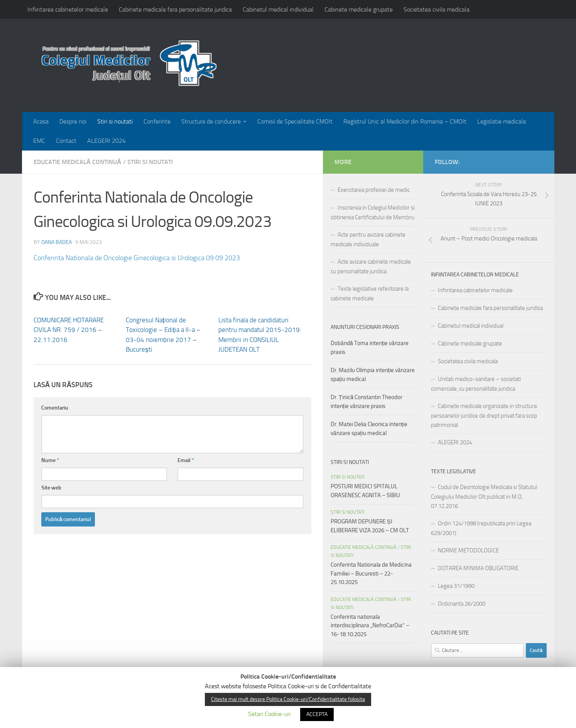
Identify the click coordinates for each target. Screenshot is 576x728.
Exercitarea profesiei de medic (374, 190)
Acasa (41, 121)
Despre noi (73, 121)
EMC (39, 141)
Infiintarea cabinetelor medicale (68, 9)
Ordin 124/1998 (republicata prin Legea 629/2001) (481, 528)
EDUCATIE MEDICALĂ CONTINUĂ (78, 162)
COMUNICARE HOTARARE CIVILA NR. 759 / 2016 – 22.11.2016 (69, 330)
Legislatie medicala (502, 121)
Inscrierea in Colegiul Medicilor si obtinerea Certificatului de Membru (373, 212)
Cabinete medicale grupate (359, 9)
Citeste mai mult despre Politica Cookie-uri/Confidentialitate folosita (288, 699)
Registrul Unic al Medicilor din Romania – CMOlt (405, 121)
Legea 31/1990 (456, 586)
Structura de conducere (211, 121)
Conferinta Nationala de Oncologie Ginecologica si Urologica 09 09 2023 (137, 258)
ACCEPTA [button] (317, 714)
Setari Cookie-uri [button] (269, 714)
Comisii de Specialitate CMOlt (295, 121)
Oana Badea (57, 242)
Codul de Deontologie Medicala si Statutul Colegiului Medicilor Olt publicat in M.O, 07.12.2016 (484, 497)
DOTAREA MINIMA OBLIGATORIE (478, 568)
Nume (50, 460)
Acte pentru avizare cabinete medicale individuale (368, 240)
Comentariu (55, 408)
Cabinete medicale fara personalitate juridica (175, 9)
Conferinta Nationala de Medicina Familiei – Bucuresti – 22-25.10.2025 (371, 573)
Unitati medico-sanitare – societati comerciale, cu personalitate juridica (476, 384)
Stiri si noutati (115, 121)
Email (186, 460)
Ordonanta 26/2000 (462, 604)
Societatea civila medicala (437, 9)
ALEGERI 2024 (106, 141)
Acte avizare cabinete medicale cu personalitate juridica (371, 267)
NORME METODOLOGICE (468, 550)
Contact (66, 141)
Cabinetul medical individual (278, 9)
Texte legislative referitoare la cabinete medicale (370, 294)
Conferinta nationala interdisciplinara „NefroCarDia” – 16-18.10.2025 (370, 626)
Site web (51, 488)
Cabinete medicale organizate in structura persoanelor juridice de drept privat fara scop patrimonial (484, 416)
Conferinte (157, 121)
